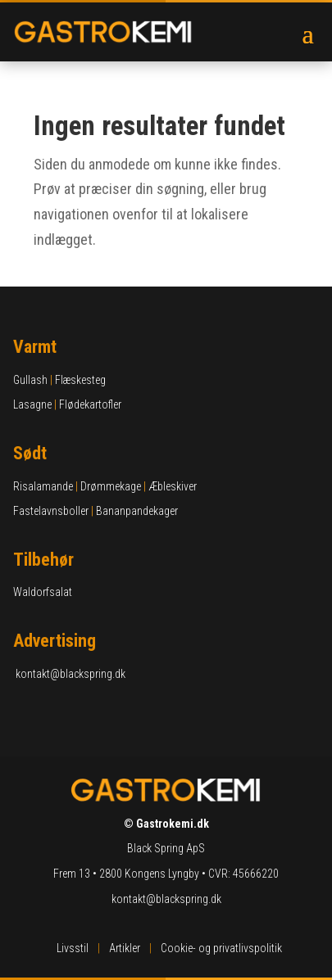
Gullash (30, 380)
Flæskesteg (80, 380)
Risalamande (43, 486)
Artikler (125, 948)
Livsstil (73, 948)
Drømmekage (111, 486)
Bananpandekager (137, 511)
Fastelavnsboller (51, 511)
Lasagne (32, 404)
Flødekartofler (90, 404)
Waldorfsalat (43, 592)
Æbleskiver (173, 486)
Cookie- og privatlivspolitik (221, 948)
